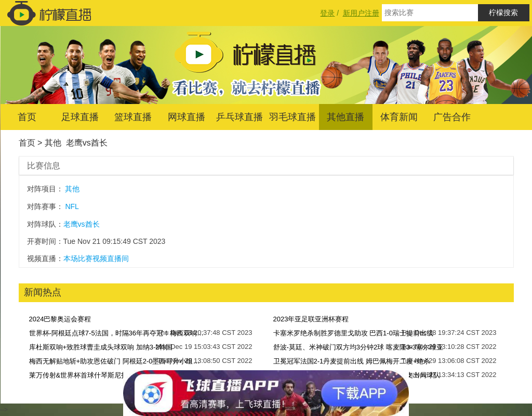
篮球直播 (133, 117)
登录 (327, 13)
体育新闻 (399, 117)
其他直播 (345, 117)
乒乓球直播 (240, 117)
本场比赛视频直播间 (96, 258)
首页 (27, 117)
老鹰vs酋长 (87, 143)
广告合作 (452, 117)
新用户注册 (361, 13)
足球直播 (80, 117)
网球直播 (187, 117)
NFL (72, 206)
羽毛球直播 (292, 117)
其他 (53, 143)
